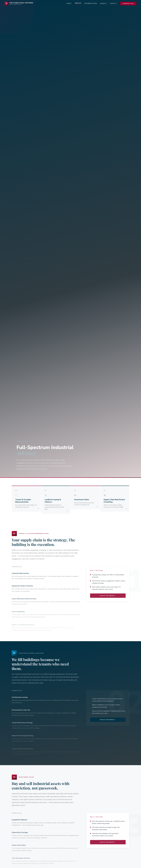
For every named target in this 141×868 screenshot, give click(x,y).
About (69, 4)
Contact (113, 4)
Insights (103, 4)
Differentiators (91, 4)
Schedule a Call (128, 4)
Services (78, 3)
